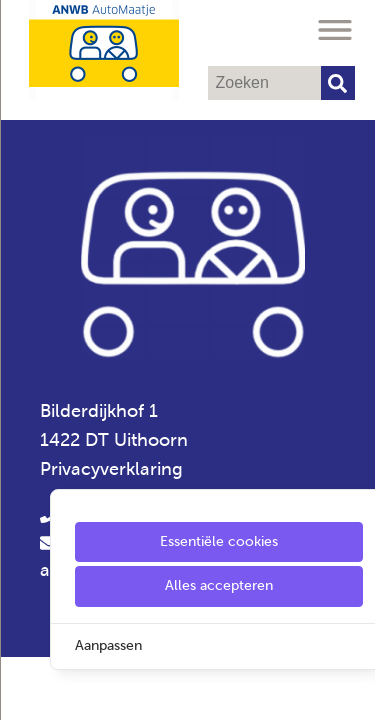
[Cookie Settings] (23, 690)
